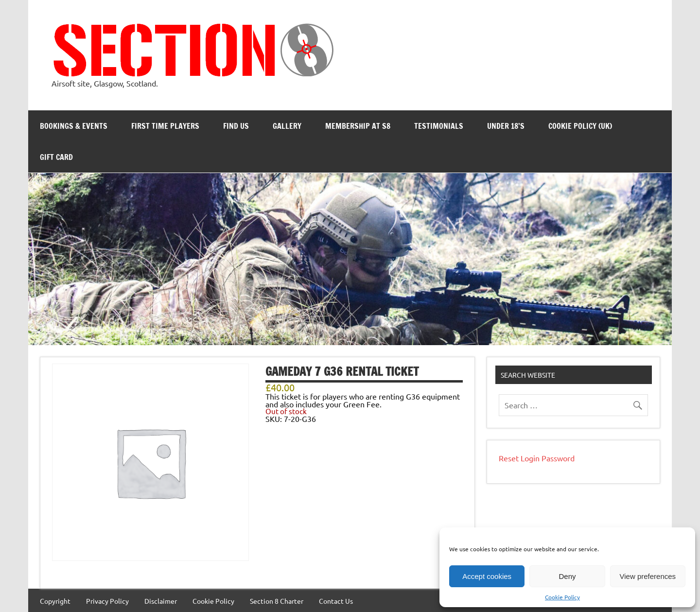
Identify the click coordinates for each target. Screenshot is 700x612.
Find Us (236, 126)
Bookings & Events (74, 126)
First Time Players (165, 126)
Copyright (55, 601)
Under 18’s (506, 126)
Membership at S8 (358, 126)
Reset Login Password (537, 458)
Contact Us (336, 601)
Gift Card (56, 157)
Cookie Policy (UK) (580, 126)
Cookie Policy (562, 597)
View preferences (648, 576)
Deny (567, 576)
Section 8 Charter (277, 601)
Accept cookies (487, 576)
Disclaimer (161, 601)
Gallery (287, 126)
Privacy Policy (107, 601)
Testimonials (439, 126)
